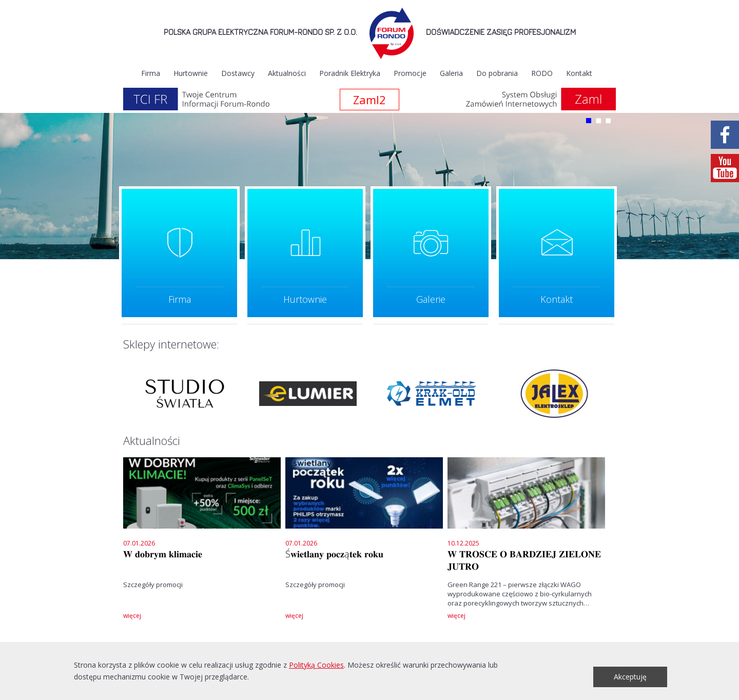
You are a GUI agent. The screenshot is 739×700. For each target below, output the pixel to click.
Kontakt (579, 73)
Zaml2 (369, 100)
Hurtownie (191, 73)
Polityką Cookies (316, 665)
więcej (132, 616)
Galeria (451, 73)
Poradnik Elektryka (350, 73)
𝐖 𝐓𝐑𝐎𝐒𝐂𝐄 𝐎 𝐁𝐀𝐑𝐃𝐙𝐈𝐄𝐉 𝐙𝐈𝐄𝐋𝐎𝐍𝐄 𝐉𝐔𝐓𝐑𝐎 (524, 560)
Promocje (410, 73)
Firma (151, 73)
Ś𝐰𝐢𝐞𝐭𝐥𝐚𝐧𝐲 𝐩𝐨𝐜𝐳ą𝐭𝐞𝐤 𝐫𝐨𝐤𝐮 (334, 554)
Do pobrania (497, 73)
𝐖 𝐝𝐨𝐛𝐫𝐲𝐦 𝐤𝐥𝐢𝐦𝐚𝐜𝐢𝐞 (163, 554)
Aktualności (287, 73)
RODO (542, 73)
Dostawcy (238, 73)
